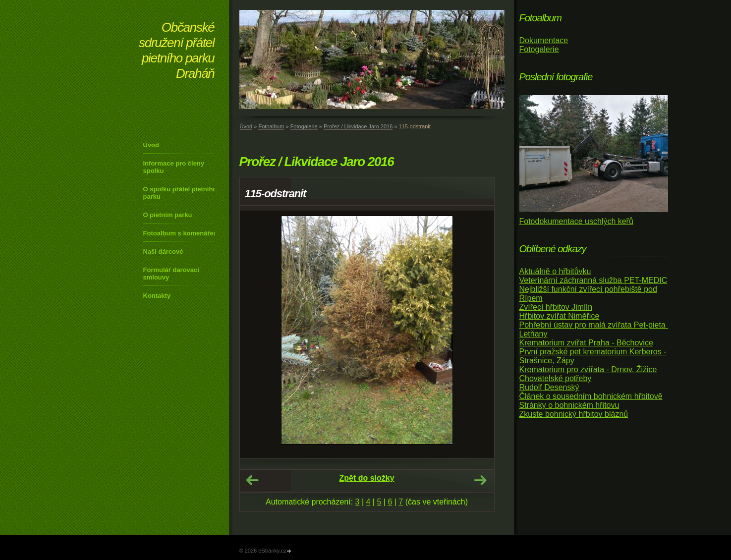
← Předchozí (252, 480)
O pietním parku (168, 215)
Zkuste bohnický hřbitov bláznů (574, 414)
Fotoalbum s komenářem (181, 233)
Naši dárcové (163, 252)
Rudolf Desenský (549, 387)
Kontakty (157, 296)
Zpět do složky (366, 478)
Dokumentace (544, 40)
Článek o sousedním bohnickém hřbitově (591, 396)
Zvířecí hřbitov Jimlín (556, 307)
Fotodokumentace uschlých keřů (576, 221)
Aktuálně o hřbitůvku (555, 271)
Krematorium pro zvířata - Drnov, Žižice (588, 369)
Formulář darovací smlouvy (171, 274)
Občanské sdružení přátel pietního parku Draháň (176, 50)
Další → (480, 480)
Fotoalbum (271, 126)
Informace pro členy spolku (174, 167)
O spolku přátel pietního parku (180, 193)
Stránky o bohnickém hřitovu (569, 405)
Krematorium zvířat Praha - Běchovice (586, 343)
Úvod (151, 145)
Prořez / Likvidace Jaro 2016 (358, 126)
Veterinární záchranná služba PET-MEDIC (593, 280)
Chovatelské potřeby (556, 378)
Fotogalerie (304, 126)
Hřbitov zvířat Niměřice (560, 316)
